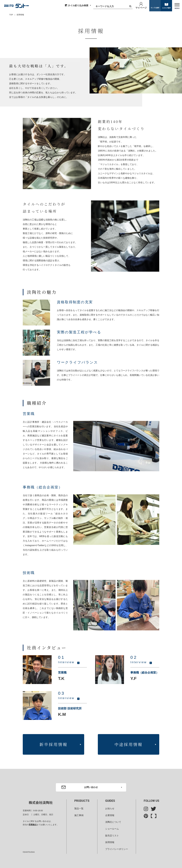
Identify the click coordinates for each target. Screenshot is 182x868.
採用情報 (110, 842)
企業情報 (110, 815)
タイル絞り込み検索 (78, 5)
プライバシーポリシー (117, 849)
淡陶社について (113, 822)
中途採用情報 (129, 744)
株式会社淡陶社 (41, 802)
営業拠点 (33, 825)
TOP (11, 15)
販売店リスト (112, 835)
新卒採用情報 (53, 744)
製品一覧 (79, 808)
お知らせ (110, 808)
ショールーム (112, 829)
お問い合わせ (91, 787)
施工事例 (79, 815)
